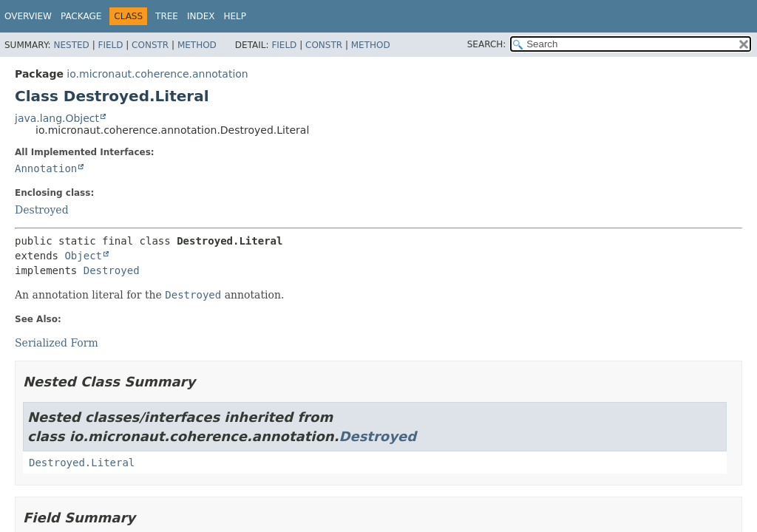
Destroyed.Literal (82, 463)
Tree (167, 16)
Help (235, 16)
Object (83, 256)
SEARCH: (487, 44)
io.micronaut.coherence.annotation (157, 74)
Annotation (46, 168)
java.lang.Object (57, 118)
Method (197, 45)
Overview (28, 16)
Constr (150, 45)
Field (110, 45)
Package (81, 16)
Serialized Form (57, 343)
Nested (71, 45)
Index (201, 16)
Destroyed (42, 210)
